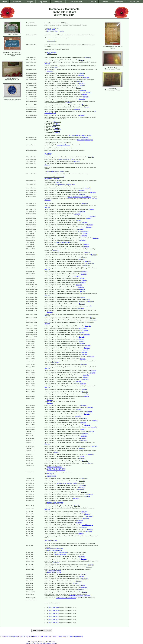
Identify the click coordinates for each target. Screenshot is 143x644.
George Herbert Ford (53, 28)
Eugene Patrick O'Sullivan (52, 178)
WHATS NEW (79, 636)
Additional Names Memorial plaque (66, 598)
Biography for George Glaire (55, 504)
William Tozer (51, 30)
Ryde (55, 126)
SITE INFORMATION (44, 636)
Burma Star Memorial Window (56, 172)
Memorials (17, 2)
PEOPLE (17, 636)
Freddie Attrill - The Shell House (56, 470)
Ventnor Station (52, 476)
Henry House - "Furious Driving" (56, 468)
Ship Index (43, 2)
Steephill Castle (52, 475)
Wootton (57, 128)
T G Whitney (69, 103)
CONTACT (54, 636)
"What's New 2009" (54, 610)
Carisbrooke (57, 125)
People (30, 2)
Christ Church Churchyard (80, 596)
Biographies (80, 81)
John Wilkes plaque (87, 525)
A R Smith (82, 135)
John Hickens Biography (54, 571)
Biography (88, 58)
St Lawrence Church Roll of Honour (65, 184)
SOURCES (62, 636)
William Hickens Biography (55, 572)
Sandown (57, 131)
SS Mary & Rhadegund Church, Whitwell (80, 197)
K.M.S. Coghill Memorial (61, 552)
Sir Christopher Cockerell (54, 467)
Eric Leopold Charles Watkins (56, 31)
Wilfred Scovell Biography (55, 550)
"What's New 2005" (54, 623)
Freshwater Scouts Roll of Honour (66, 159)
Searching (58, 2)
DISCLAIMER (70, 636)
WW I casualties (52, 41)
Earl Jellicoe (51, 473)
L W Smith (88, 135)
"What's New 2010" (54, 607)
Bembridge (57, 129)
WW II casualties (52, 54)
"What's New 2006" (54, 620)
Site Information (76, 2)
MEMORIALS (9, 636)
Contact (93, 2)
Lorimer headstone (83, 231)
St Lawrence (57, 122)
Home (5, 2)
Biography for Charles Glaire (55, 502)
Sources (105, 2)
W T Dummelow (74, 135)
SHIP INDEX (24, 636)
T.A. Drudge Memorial (60, 554)
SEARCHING (33, 636)
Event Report (83, 328)
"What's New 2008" (54, 614)
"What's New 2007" (54, 617)
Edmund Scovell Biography (55, 549)
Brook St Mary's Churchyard (85, 140)
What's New (135, 2)
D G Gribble (48, 155)
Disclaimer (119, 2)
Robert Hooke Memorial (63, 242)
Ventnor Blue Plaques (51, 540)
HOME (2, 636)
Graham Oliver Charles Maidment (54, 177)
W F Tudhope (48, 153)
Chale (56, 123)
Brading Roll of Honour (64, 145)
